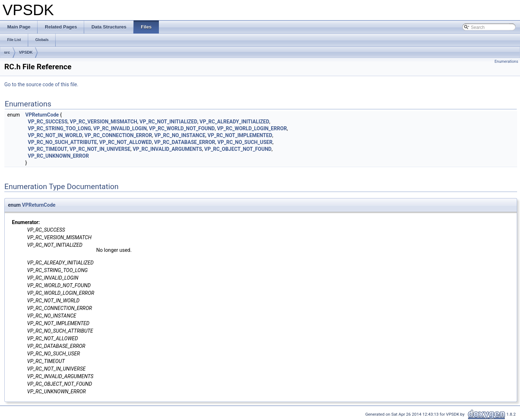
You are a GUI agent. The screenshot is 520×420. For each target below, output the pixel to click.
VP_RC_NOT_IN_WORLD (55, 135)
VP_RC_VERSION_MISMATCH (103, 122)
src (7, 52)
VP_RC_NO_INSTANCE (180, 135)
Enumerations (506, 62)
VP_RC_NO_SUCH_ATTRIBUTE (62, 142)
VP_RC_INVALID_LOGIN (120, 128)
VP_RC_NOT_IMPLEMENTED (240, 135)
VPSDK (26, 52)
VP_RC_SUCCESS (48, 122)
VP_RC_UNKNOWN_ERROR (58, 156)
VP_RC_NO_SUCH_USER (245, 142)
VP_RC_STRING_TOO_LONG (59, 128)
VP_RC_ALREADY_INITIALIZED (235, 122)
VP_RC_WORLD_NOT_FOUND (182, 128)
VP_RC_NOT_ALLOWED (126, 142)
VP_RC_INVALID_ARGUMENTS (167, 149)
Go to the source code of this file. (41, 84)
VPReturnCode (42, 115)
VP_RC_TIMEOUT (47, 149)
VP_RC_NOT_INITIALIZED (168, 122)
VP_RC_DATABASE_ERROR (185, 142)
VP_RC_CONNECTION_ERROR (118, 135)
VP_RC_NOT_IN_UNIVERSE (100, 149)
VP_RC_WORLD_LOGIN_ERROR (252, 128)
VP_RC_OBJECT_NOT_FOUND (238, 149)
